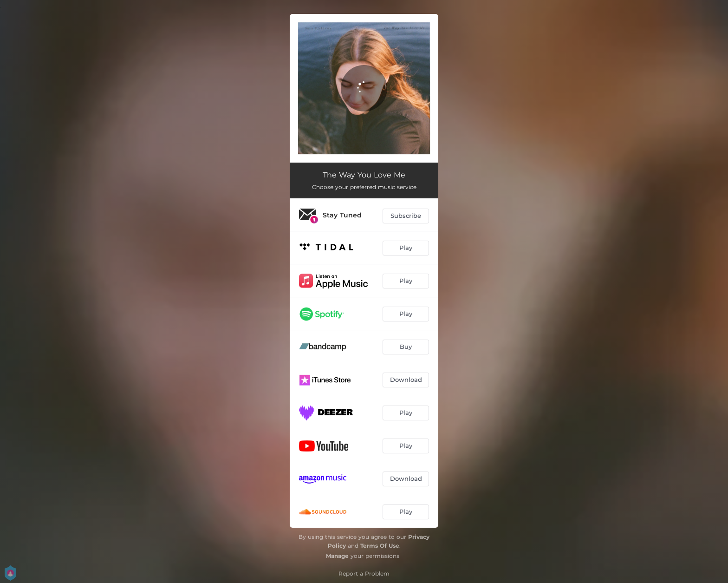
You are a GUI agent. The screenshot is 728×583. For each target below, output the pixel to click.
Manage (337, 556)
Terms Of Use (380, 546)
